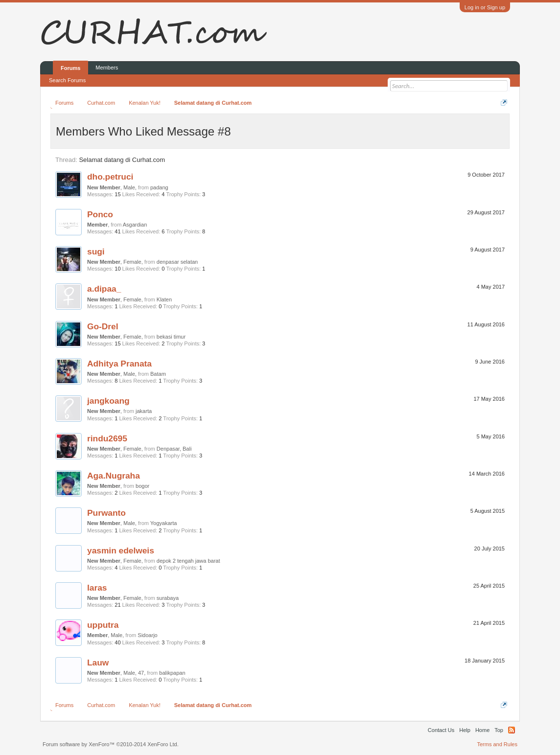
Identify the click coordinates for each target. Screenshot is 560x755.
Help (465, 730)
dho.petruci (110, 177)
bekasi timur (171, 337)
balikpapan (172, 673)
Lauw (98, 663)
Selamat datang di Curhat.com (122, 160)
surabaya (168, 598)
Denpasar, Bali (174, 449)
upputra (103, 625)
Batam (158, 374)
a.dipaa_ (104, 289)
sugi (96, 252)
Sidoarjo (147, 635)
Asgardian (135, 225)
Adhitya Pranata (119, 364)
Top (499, 730)
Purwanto (106, 513)
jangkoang (108, 401)
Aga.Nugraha (114, 476)
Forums (70, 68)
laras (97, 588)
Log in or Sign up (485, 7)
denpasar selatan (177, 262)
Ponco (100, 214)
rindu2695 (107, 438)
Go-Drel (103, 326)
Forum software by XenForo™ (111, 744)
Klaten (164, 299)
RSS (512, 730)
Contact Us (441, 730)
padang (159, 187)
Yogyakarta (164, 523)
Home (482, 730)
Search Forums (67, 80)
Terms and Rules (497, 744)
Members (107, 68)
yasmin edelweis (121, 550)
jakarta (144, 411)
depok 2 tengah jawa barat (188, 561)
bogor (142, 486)
